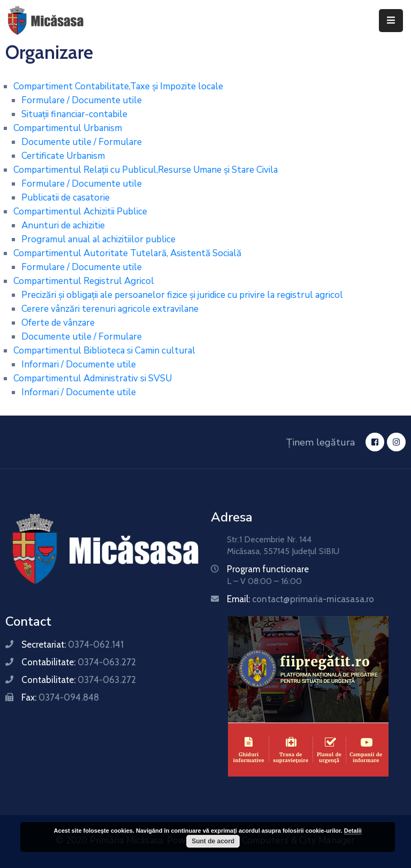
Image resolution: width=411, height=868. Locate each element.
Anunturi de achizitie (63, 225)
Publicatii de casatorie (66, 198)
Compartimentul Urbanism (68, 128)
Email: (301, 599)
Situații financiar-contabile (74, 114)
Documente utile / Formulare (82, 142)
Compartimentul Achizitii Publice (80, 212)
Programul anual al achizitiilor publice (98, 239)
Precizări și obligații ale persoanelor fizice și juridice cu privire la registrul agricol (182, 295)
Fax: (60, 697)
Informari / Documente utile (79, 364)
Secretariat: (73, 644)
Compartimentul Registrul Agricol (84, 281)
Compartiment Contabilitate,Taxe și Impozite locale (118, 86)
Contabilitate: (79, 662)
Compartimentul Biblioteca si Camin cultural (104, 351)
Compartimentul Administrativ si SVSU (93, 378)
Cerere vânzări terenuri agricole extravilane (110, 309)
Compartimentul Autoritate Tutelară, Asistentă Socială (127, 253)
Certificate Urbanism (63, 156)
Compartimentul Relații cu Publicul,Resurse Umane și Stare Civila (146, 170)
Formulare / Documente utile (82, 100)
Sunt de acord (213, 841)
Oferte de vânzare (58, 323)
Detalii (353, 831)
